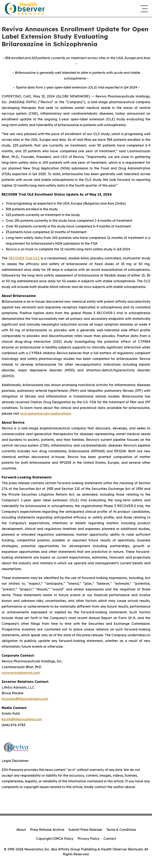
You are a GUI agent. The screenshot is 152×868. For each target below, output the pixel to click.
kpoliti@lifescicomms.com (22, 719)
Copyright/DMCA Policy (55, 839)
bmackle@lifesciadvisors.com (25, 699)
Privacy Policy (88, 839)
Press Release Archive (47, 830)
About (21, 830)
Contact (110, 839)
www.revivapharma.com (21, 673)
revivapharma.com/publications (45, 413)
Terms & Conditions (121, 830)
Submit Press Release (85, 830)
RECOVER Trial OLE (24, 258)
